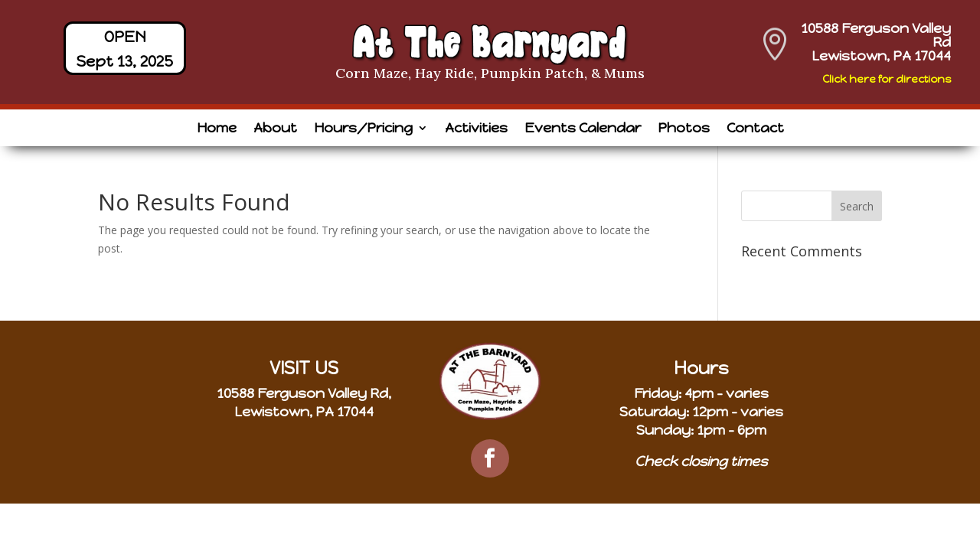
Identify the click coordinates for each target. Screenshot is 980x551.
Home (217, 129)
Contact (755, 129)
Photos (684, 129)
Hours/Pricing (363, 129)
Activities (476, 129)
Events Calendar (583, 129)
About (275, 129)
